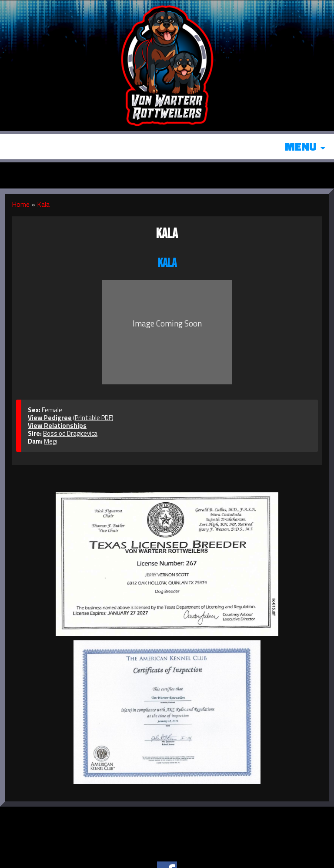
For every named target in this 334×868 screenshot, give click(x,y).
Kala (43, 204)
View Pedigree (50, 418)
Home (21, 204)
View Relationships (57, 426)
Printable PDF (93, 418)
